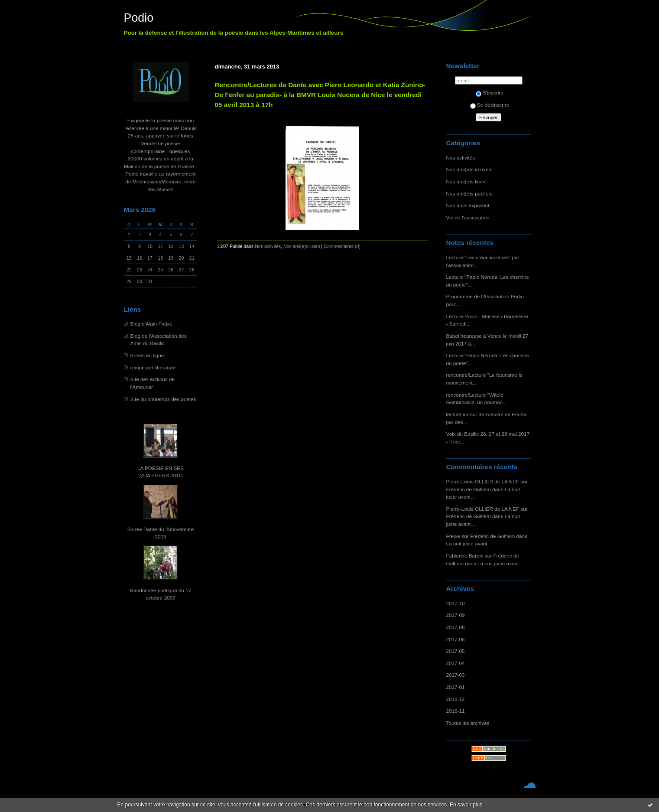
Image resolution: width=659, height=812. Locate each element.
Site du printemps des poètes (163, 399)
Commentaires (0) (342, 246)
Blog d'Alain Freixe (152, 324)
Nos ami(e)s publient (470, 194)
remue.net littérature (153, 367)
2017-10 (456, 603)
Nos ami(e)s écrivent (470, 169)
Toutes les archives (468, 723)
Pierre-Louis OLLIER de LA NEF (483, 481)
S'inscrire (490, 93)
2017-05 (456, 651)
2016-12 (456, 699)
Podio (139, 18)
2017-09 (456, 615)
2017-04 (456, 663)
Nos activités (461, 158)
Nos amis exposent (468, 205)
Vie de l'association (468, 217)
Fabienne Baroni (465, 556)
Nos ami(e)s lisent (467, 181)
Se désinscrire (490, 105)
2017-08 (456, 627)
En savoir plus (466, 805)
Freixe (453, 536)
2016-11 (456, 711)
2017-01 (456, 687)
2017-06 (456, 639)
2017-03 (456, 675)
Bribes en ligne (147, 355)
